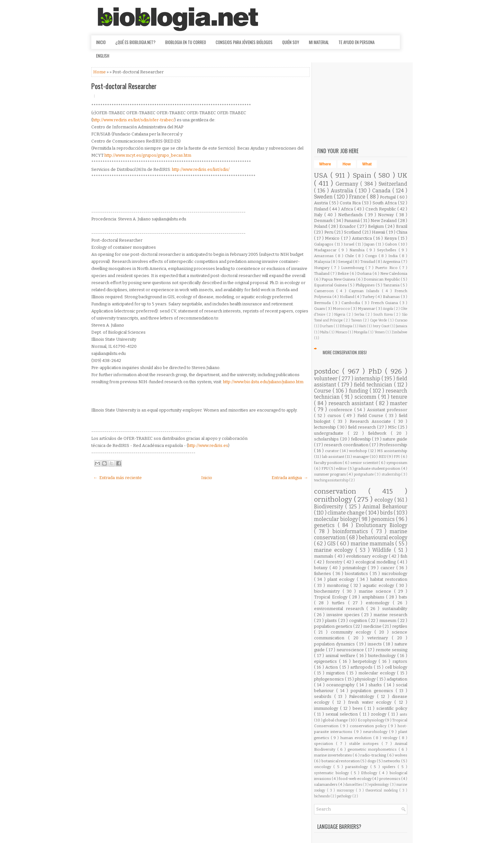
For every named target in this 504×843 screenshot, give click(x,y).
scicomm (366, 397)
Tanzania (392, 285)
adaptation (397, 679)
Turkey (369, 297)
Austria (322, 203)
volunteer (326, 379)
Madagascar (326, 250)
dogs (372, 761)
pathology (345, 796)
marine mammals (373, 544)
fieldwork (379, 433)
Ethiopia (346, 326)
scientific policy (392, 708)
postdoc (328, 371)
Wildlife (383, 550)
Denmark (324, 221)
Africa (348, 209)
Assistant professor (387, 410)
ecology (384, 500)
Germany (348, 184)
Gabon (392, 244)
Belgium (377, 226)
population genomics (373, 691)
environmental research (340, 609)
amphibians (374, 597)
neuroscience (351, 650)
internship (368, 379)
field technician (374, 385)
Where (325, 164)
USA (322, 176)
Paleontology (363, 696)
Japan (370, 244)
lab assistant (333, 457)
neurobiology (376, 732)
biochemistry (328, 591)
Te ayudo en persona (356, 42)
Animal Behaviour (385, 507)
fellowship (362, 439)
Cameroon (325, 291)
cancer (388, 568)
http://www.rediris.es (208, 445)
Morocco (342, 309)
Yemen (380, 332)
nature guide (395, 439)
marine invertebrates (333, 755)
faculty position (328, 463)
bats (403, 597)
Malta (325, 332)
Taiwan (357, 320)
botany (322, 568)
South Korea (383, 315)
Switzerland (393, 184)
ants (403, 714)
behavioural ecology (383, 537)
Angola (388, 309)
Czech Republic (381, 209)
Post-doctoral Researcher (124, 86)
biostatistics (357, 574)
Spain (363, 176)
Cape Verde (379, 320)
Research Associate (372, 421)
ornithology (334, 500)
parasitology (358, 767)
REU (383, 457)
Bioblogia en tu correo (186, 42)
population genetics (334, 626)
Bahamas (392, 297)
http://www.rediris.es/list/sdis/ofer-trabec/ (134, 120)
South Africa (385, 203)
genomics (384, 519)
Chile (350, 256)
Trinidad (368, 262)
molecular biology (336, 519)
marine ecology (335, 550)
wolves (401, 755)
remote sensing (392, 650)
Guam (320, 309)
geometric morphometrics (373, 749)
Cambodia (351, 303)
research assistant (352, 403)
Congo (372, 256)
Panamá (352, 221)
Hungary (323, 268)
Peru (329, 232)
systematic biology (332, 773)
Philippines (366, 285)
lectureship (326, 427)
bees (359, 708)
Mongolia (361, 332)
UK (402, 176)
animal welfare (341, 656)
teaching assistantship (332, 480)
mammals (324, 556)
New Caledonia (394, 273)
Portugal (388, 197)
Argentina (392, 262)
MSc (393, 427)
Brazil (402, 226)
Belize (344, 273)
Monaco (342, 332)
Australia (343, 191)
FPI (397, 457)
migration (336, 673)
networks (392, 761)
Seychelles (388, 250)
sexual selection (343, 714)
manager (361, 457)
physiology (366, 679)
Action (332, 667)
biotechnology (383, 656)
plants (332, 621)
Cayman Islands (365, 291)
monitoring (339, 585)
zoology (379, 714)
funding (359, 391)
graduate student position (378, 468)
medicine (373, 626)
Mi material (319, 42)
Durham (327, 326)
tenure (399, 397)
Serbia (360, 315)
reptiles (400, 626)
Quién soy (291, 42)
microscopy (346, 790)
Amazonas (325, 256)
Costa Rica (351, 203)
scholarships (327, 439)
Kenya (391, 238)
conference (342, 410)
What (367, 164)
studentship (392, 474)
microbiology (394, 574)
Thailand (322, 273)
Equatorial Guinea (331, 285)
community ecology (353, 632)
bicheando (322, 796)
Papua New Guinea (339, 279)
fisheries (323, 574)
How (347, 164)
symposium (397, 463)
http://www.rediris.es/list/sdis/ (201, 169)
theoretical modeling (382, 790)
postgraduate (364, 474)
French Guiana (385, 303)
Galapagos (324, 244)
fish (404, 556)
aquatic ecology (379, 585)
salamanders (326, 784)
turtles (340, 603)
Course (323, 391)
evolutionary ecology (368, 556)
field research (363, 427)
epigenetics (327, 661)
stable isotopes (365, 744)
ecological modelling (376, 562)
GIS (332, 544)
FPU (325, 468)
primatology (355, 568)
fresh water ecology (371, 702)
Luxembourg (353, 268)
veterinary (380, 638)
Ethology (370, 773)
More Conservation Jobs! (345, 352)
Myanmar (367, 309)
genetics (326, 525)
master (399, 403)
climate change (347, 513)
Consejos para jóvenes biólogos (244, 42)
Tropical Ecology (332, 597)
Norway (387, 215)
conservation (341, 491)
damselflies (354, 785)
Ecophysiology (371, 720)
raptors (400, 661)
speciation (325, 744)
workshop (359, 451)
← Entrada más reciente (117, 478)
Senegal (346, 262)
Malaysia (322, 262)
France (358, 197)
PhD (377, 371)
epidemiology (379, 785)
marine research (390, 615)
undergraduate (331, 433)
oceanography (341, 685)
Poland (321, 226)
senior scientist (364, 463)
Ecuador (348, 226)
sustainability (395, 609)
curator (332, 451)
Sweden (324, 197)
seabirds (324, 696)
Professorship (393, 445)
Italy (319, 215)
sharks (376, 685)
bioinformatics (352, 531)
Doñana (365, 273)
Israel (350, 244)
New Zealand (384, 221)
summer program (330, 474)
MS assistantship (392, 451)
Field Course (371, 416)
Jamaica (402, 326)
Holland (347, 297)
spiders (390, 767)
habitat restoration (389, 579)
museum (388, 621)
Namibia (358, 250)
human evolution (357, 738)
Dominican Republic (382, 279)
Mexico (333, 238)
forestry (335, 562)
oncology (324, 767)
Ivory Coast (382, 326)
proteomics (390, 779)
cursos (335, 416)
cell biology (396, 667)
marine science (376, 591)
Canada (382, 191)
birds (387, 513)
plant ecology (342, 579)
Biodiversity (330, 507)
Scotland (353, 232)
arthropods (362, 667)
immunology (327, 708)
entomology (379, 603)
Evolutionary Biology (382, 525)
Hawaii (379, 232)
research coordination (346, 445)
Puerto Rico (387, 268)
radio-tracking (374, 755)
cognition (359, 621)
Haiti (363, 326)
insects (375, 644)
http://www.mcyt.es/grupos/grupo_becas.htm (148, 155)
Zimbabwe (399, 332)
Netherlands (351, 215)
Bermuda (323, 303)
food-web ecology (355, 779)
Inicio (101, 42)
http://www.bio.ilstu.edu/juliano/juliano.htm (263, 382)
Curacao (401, 320)
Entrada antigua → (290, 478)
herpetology (366, 661)
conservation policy (369, 726)
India (394, 256)
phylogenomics (329, 679)
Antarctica (363, 238)
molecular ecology (378, 673)
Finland (322, 209)
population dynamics (335, 644)
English (103, 56)
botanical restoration (341, 761)
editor (342, 468)
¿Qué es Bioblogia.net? (135, 42)
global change (336, 720)
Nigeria (340, 315)
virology (391, 738)
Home (100, 72)
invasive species (344, 615)
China (402, 232)
